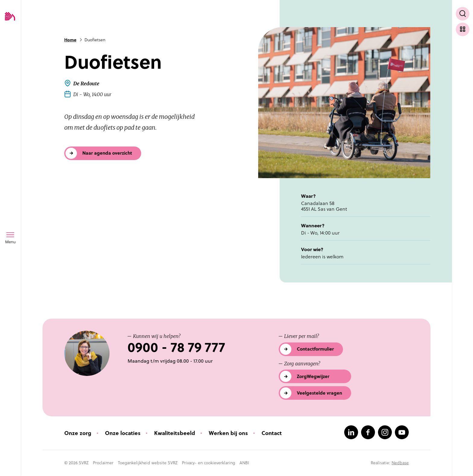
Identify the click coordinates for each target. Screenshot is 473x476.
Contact (272, 433)
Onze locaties (123, 433)
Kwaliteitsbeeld (175, 433)
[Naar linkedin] (351, 432)
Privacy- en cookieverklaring (208, 463)
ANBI (244, 463)
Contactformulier (315, 349)
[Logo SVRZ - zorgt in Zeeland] (10, 17)
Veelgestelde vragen (319, 393)
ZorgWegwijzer (313, 376)
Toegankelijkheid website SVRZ (148, 463)
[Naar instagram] (385, 432)
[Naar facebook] (368, 432)
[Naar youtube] (402, 432)
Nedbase (400, 463)
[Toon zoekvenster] (463, 14)
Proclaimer (103, 463)
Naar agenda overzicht (107, 153)
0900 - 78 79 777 (176, 347)
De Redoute (86, 84)
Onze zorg (78, 433)
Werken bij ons (228, 433)
